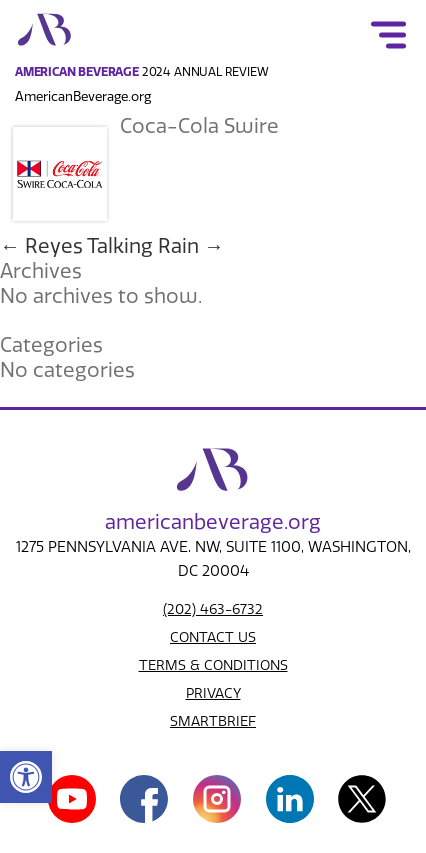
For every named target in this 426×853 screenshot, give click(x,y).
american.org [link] (213, 522)
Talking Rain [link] (155, 246)
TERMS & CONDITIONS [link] (213, 665)
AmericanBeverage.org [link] (83, 96)
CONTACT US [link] (213, 637)
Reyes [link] (41, 246)
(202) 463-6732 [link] (213, 609)
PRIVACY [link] (213, 693)
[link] (26, 777)
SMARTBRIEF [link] (213, 721)
